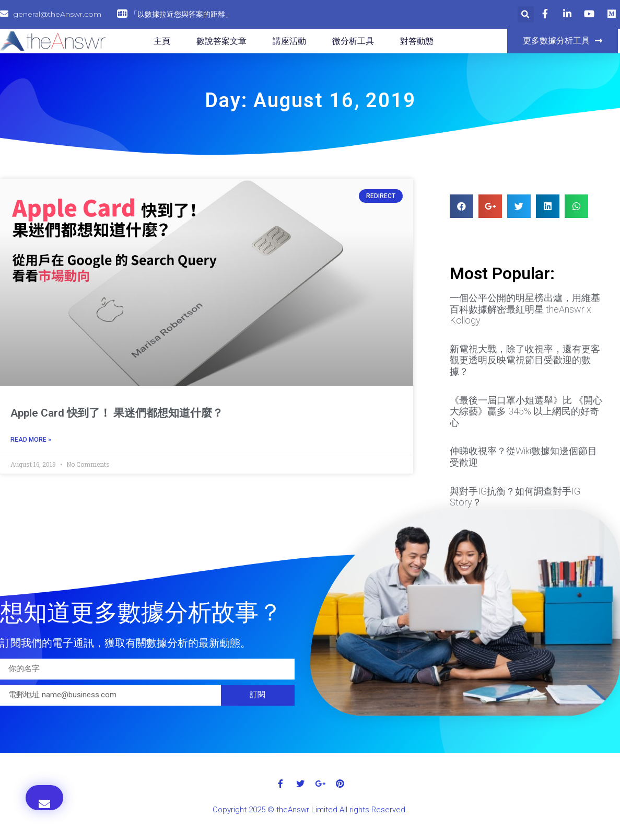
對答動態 (417, 41)
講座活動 (289, 41)
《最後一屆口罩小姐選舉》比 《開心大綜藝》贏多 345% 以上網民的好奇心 (526, 411)
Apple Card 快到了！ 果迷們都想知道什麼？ (117, 413)
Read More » (31, 440)
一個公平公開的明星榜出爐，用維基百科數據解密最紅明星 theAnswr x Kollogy (525, 309)
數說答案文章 (221, 41)
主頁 (162, 41)
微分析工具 (353, 41)
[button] (563, 41)
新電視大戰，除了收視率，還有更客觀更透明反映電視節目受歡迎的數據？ (525, 360)
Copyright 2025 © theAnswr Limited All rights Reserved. (310, 810)
